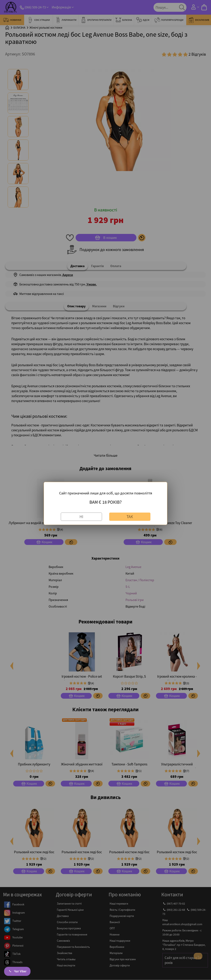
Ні (81, 516)
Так (130, 516)
